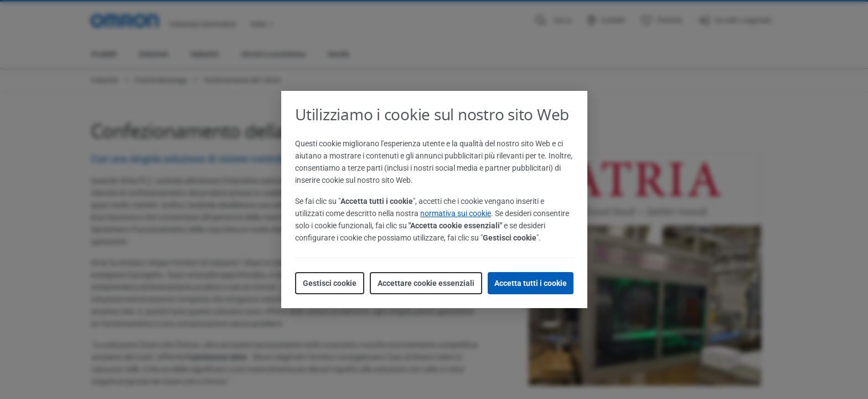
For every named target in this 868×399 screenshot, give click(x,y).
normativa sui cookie (456, 213)
